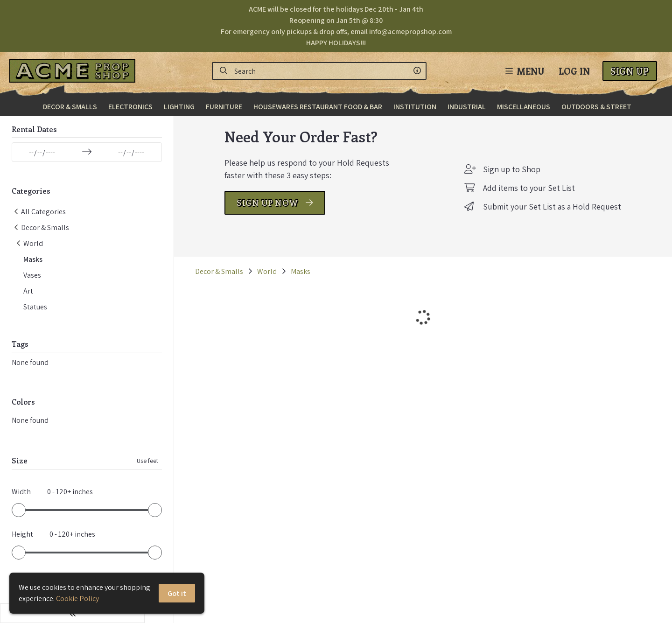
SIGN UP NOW (260, 216)
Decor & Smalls (70, 107)
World (238, 285)
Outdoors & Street (596, 107)
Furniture (224, 107)
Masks (271, 285)
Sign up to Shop (497, 183)
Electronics (130, 107)
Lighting (179, 107)
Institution (415, 107)
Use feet (118, 467)
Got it (177, 593)
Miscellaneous (524, 107)
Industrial (467, 107)
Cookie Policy (77, 598)
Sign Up (630, 71)
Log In (574, 71)
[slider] (19, 517)
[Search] (224, 71)
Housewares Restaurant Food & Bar (318, 107)
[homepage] (75, 71)
